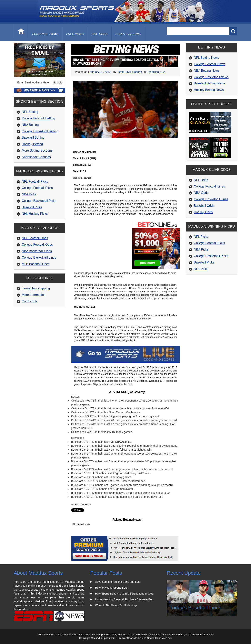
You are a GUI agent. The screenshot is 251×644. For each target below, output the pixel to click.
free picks (75, 34)
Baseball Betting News (210, 83)
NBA (162, 72)
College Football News (210, 64)
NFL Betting (30, 112)
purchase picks (45, 34)
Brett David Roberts (130, 72)
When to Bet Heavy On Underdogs (116, 605)
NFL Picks (201, 237)
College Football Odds (37, 245)
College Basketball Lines (39, 258)
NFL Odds (201, 180)
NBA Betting (30, 125)
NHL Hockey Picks (35, 214)
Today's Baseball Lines (196, 608)
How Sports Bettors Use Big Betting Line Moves (124, 594)
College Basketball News (211, 77)
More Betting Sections (37, 150)
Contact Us (30, 301)
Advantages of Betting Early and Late (118, 582)
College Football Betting (38, 118)
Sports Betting (128, 34)
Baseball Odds (204, 206)
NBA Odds (201, 193)
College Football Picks (37, 188)
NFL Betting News (206, 58)
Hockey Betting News (209, 90)
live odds (100, 34)
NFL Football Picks (35, 182)
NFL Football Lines (35, 238)
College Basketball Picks (39, 201)
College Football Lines (209, 186)
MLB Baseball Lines (36, 264)
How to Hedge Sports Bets (111, 588)
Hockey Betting (32, 144)
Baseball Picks (32, 207)
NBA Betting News (207, 71)
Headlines (153, 72)
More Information (34, 295)
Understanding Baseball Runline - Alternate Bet (124, 599)
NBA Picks (29, 194)
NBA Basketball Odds (37, 251)
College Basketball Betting (40, 131)
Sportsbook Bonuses (36, 157)
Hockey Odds (203, 212)
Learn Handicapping (36, 288)
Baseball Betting (33, 138)
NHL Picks (201, 269)
